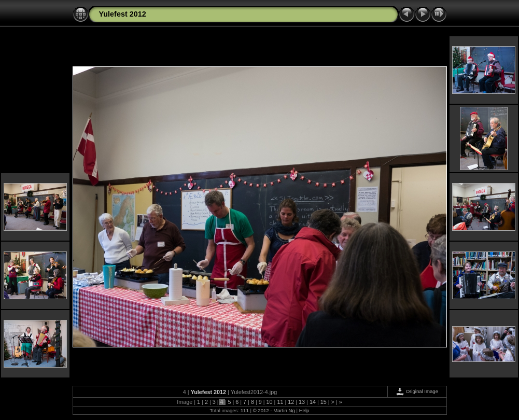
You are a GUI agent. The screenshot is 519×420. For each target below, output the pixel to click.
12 (291, 402)
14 (313, 402)
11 (280, 402)
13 (302, 402)
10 (270, 402)
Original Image (417, 391)
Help (304, 410)
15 (324, 402)
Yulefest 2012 (123, 14)
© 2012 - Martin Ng (275, 410)
